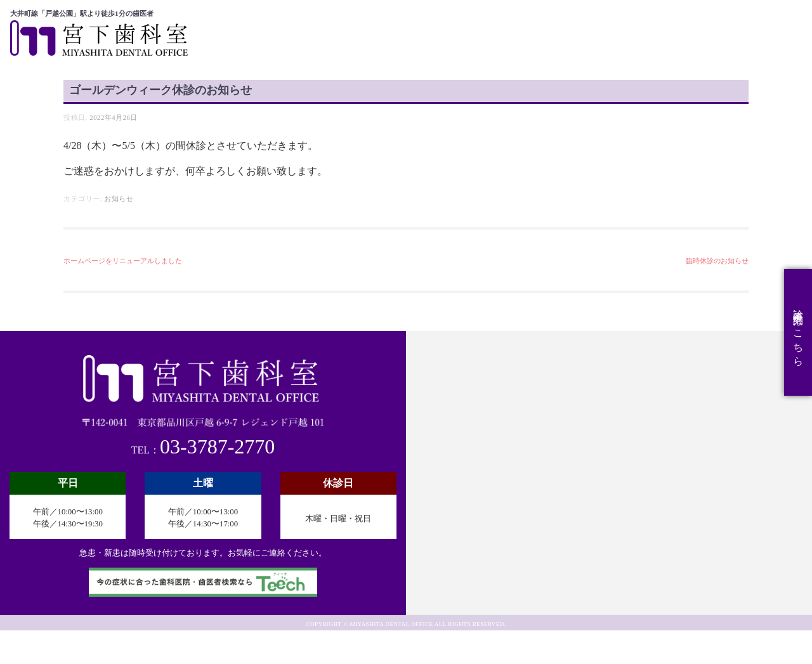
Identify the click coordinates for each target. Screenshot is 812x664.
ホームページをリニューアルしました (123, 295)
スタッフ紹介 (622, 20)
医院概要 (498, 20)
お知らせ (119, 232)
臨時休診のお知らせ (717, 295)
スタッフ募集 (757, 20)
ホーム (448, 20)
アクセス (690, 20)
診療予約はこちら (798, 332)
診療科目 (554, 20)
